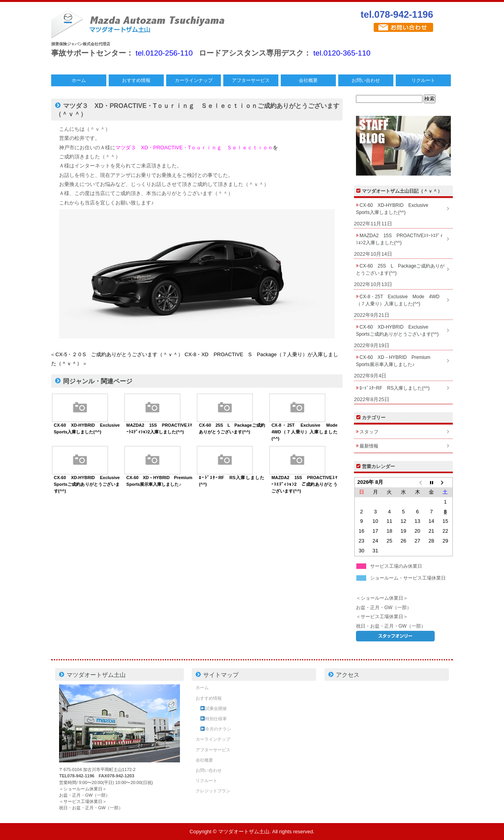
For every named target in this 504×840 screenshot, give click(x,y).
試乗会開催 (214, 708)
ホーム (79, 80)
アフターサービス (251, 80)
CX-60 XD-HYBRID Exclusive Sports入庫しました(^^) (395, 209)
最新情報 (369, 446)
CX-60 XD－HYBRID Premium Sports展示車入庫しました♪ (396, 361)
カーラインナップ (194, 80)
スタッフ (369, 432)
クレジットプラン (213, 791)
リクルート (423, 80)
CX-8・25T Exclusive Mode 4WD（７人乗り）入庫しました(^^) (307, 432)
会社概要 (308, 80)
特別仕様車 (214, 719)
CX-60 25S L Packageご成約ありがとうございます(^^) (400, 269)
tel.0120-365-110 (342, 53)
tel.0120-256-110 (164, 53)
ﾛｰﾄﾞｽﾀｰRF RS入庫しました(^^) (395, 388)
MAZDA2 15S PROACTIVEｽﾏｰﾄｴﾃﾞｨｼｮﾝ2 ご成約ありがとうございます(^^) (304, 484)
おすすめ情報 (136, 80)
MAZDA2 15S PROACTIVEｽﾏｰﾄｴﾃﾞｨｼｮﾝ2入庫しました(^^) (399, 239)
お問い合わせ (366, 80)
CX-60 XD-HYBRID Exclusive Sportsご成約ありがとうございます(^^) (89, 484)
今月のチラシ (216, 729)
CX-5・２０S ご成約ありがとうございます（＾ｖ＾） (119, 354)
